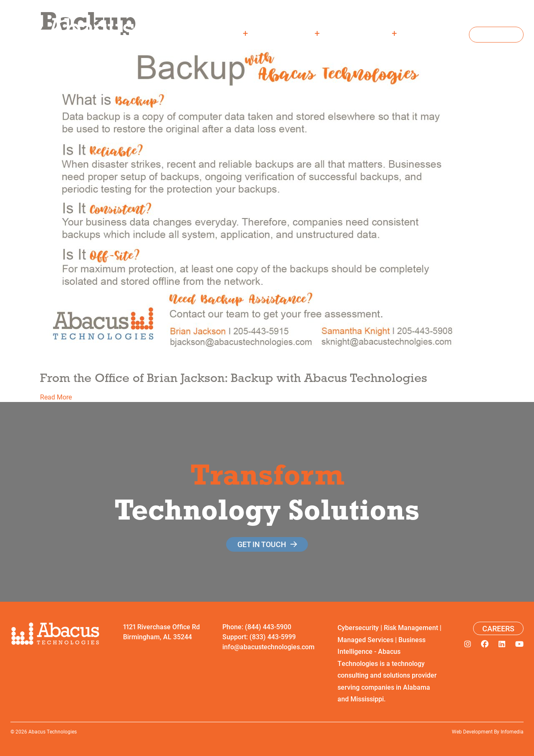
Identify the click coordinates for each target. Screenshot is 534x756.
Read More (56, 397)
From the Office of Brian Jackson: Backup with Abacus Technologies (234, 378)
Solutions (293, 33)
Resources (368, 33)
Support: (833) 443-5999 (259, 637)
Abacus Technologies (53, 731)
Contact (496, 34)
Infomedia (512, 731)
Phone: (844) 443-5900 (257, 627)
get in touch (262, 544)
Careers (439, 33)
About (229, 33)
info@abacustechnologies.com (268, 647)
